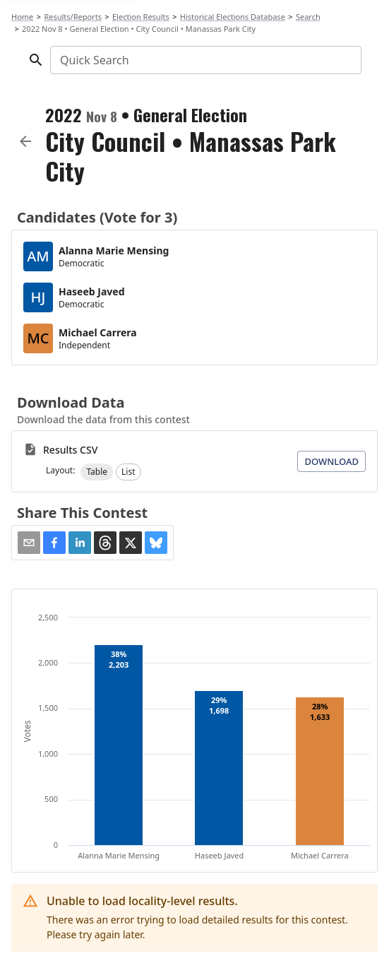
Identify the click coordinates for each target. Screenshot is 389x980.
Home (22, 17)
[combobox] (205, 60)
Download (331, 461)
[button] (97, 472)
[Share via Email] (29, 543)
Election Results (141, 17)
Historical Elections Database (233, 17)
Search (308, 17)
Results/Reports (73, 17)
